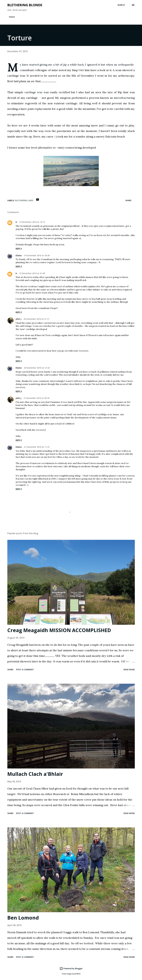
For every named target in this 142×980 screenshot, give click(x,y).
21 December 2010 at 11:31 (37, 447)
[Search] (121, 5)
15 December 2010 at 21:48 (32, 273)
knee (31, 200)
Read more (129, 669)
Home (12, 17)
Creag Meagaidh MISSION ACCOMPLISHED (59, 630)
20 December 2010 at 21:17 (36, 319)
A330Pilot (77, 974)
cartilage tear (33, 92)
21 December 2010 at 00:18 (36, 398)
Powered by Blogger (71, 968)
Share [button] (128, 200)
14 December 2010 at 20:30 (37, 255)
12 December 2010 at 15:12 (32, 222)
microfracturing (124, 98)
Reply (19, 249)
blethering (21, 200)
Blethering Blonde (25, 5)
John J (18, 319)
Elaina (19, 255)
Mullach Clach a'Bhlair (35, 774)
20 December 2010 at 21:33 (37, 368)
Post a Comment (25, 669)
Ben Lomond (23, 918)
